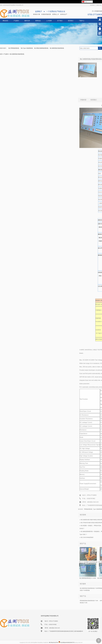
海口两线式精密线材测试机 (41, 48)
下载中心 (82, 21)
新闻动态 (38, 21)
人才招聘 (49, 21)
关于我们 (60, 21)
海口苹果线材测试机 (14, 48)
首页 (1, 54)
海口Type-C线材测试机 (27, 48)
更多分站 (99, 5)
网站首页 (5, 21)
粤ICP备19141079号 (54, 642)
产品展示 (16, 21)
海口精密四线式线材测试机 (57, 48)
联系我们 (92, 5)
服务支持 (27, 21)
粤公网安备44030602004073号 (67, 642)
